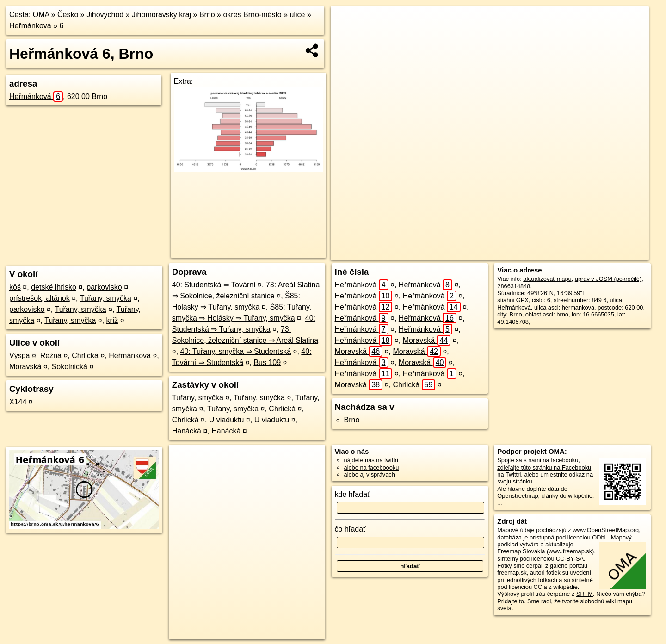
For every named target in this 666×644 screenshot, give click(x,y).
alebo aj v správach (370, 474)
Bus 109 (267, 362)
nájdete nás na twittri (371, 460)
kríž (112, 320)
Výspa (19, 356)
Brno (207, 15)
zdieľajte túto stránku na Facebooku (544, 468)
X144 (18, 402)
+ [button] (347, 22)
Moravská (25, 367)
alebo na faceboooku (372, 468)
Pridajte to (511, 601)
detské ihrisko (54, 287)
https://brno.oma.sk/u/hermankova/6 (603, 253)
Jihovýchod (105, 15)
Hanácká (187, 431)
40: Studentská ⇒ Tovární (214, 285)
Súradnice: (511, 293)
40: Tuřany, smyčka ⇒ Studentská (236, 351)
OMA (41, 15)
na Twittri (509, 474)
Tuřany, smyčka (106, 298)
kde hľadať (353, 494)
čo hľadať (351, 529)
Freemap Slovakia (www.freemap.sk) (546, 551)
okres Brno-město (252, 15)
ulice (298, 15)
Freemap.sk (529, 253)
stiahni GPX (513, 300)
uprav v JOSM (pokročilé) (608, 279)
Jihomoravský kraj (161, 15)
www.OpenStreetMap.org (606, 530)
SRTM (585, 594)
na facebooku (560, 460)
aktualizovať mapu (547, 279)
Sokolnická (70, 367)
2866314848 (514, 286)
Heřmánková (30, 26)
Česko (68, 15)
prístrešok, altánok (40, 298)
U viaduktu (227, 420)
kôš (15, 287)
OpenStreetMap (481, 253)
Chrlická (85, 356)
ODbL (600, 537)
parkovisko (104, 287)
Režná (51, 356)
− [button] (347, 36)
